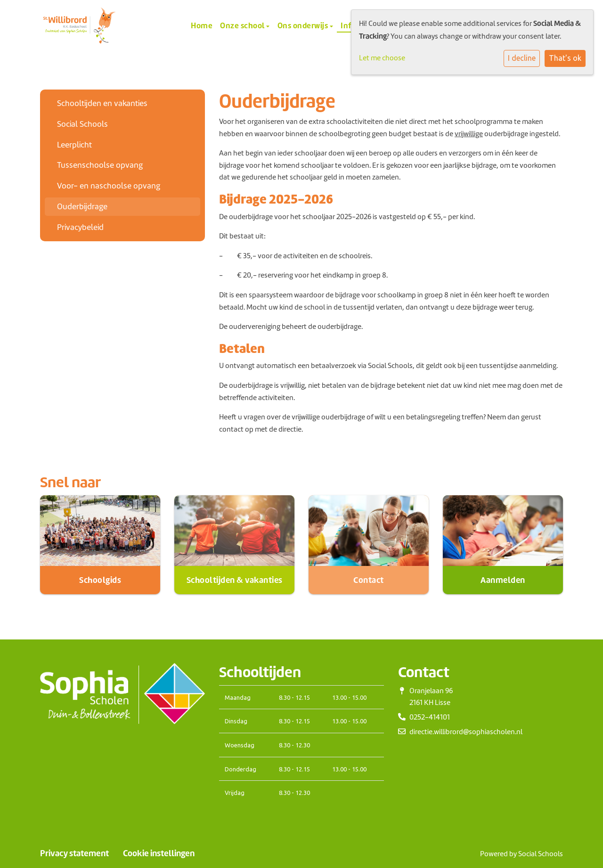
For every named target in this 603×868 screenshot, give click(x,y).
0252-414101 (430, 717)
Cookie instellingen (159, 853)
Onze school (243, 25)
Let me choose (382, 58)
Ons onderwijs (304, 25)
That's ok (565, 58)
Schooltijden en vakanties (102, 103)
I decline (522, 58)
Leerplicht (74, 145)
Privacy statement (74, 853)
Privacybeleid (80, 227)
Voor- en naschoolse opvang (109, 186)
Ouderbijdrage (82, 206)
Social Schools (82, 124)
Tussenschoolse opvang (100, 165)
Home (202, 25)
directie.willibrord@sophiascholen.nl (466, 732)
